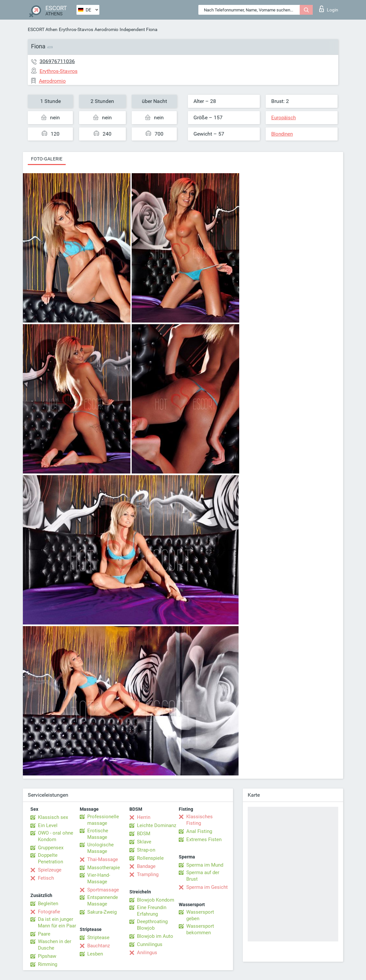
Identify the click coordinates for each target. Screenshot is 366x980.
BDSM (144, 834)
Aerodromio (106, 29)
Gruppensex (51, 848)
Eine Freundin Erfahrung (152, 911)
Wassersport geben (200, 915)
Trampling (148, 874)
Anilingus (147, 953)
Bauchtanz (99, 946)
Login (329, 9)
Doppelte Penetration (50, 858)
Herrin (144, 817)
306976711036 (57, 61)
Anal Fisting (199, 831)
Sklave (144, 842)
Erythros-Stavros (76, 29)
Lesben (95, 954)
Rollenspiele (150, 858)
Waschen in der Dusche (55, 945)
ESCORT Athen (43, 29)
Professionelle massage (103, 820)
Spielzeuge (50, 870)
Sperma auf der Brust (203, 876)
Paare (44, 934)
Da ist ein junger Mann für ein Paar (57, 922)
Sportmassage (103, 890)
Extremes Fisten (204, 839)
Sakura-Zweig (102, 912)
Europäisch (283, 118)
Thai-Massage (103, 859)
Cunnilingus (150, 944)
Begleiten (48, 904)
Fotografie (49, 912)
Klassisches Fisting (200, 820)
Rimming (48, 964)
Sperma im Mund (205, 865)
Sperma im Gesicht (207, 887)
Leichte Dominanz (157, 825)
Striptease (98, 938)
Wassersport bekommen (200, 929)
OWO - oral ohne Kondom (56, 836)
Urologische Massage (100, 848)
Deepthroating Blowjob (152, 925)
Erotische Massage (98, 834)
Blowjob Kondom (156, 900)
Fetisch (46, 878)
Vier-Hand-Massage (99, 878)
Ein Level (48, 825)
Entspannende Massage (103, 901)
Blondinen (282, 134)
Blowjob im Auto (155, 936)
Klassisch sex (53, 817)
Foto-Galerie (47, 159)
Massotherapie (104, 868)
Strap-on (146, 850)
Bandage (146, 866)
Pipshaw (47, 956)
